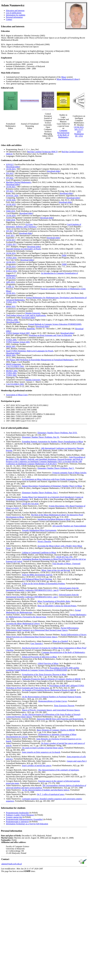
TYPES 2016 (11, 258)
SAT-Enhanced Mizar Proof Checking (37, 579)
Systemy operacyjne (14, 817)
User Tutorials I (37, 643)
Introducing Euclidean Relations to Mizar (54, 519)
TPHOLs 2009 (12, 320)
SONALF (10, 164)
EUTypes (29, 224)
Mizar (64, 77)
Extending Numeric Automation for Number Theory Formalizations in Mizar (52, 442)
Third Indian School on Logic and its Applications (26, 315)
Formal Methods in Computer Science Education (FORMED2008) (55, 324)
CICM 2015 (11, 262)
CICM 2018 (11, 216)
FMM (64, 255)
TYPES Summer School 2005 (18, 342)
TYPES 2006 (11, 340)
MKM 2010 (11, 306)
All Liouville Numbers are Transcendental (69, 526)
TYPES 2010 (11, 302)
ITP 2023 (10, 173)
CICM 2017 (11, 240)
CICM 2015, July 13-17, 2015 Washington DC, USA (79, 132)
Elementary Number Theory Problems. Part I (40, 493)
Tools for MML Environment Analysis (37, 575)
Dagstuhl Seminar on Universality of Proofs (23, 249)
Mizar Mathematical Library (68, 79)
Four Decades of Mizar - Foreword (66, 564)
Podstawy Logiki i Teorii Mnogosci (20, 815)
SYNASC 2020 (12, 196)
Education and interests (15, 11)
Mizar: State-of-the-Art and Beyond (56, 570)
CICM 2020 (11, 200)
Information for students (16, 15)
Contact (9, 19)
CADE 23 (10, 287)
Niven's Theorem (44, 541)
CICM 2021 (11, 187)
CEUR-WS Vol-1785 (64, 557)
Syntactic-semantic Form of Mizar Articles (69, 473)
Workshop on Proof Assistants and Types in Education (50, 335)
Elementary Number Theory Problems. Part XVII (57, 433)
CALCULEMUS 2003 (15, 366)
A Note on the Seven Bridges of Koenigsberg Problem (43, 584)
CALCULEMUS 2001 (15, 384)
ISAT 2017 (10, 235)
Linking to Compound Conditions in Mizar (39, 552)
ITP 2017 (10, 231)
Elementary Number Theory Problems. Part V (56, 468)
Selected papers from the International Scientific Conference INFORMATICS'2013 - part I (42, 596)
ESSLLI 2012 (11, 271)
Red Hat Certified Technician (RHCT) (43, 152)
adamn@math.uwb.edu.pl (12, 864)
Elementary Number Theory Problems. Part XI (41, 437)
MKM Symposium (13, 364)
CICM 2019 (11, 204)
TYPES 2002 (11, 375)
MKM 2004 (11, 355)
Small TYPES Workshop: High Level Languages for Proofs (30, 351)
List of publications (14, 13)
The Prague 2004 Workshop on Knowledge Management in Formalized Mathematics (40, 360)
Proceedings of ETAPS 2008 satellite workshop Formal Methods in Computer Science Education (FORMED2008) (43, 669)
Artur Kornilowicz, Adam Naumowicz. (22, 433)
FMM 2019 (10, 211)
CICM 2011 (11, 293)
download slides (13, 167)
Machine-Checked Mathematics (19, 182)
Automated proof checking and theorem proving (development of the (34, 77)
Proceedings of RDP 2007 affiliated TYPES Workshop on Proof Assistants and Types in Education (45, 687)
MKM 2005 (11, 346)
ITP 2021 (10, 191)
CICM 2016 (11, 253)
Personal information (14, 17)
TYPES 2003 (11, 373)
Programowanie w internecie (17, 822)
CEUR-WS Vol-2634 (30, 504)
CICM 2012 (11, 278)
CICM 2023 (11, 169)
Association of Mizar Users (17, 395)
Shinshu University (33, 313)
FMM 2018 (10, 220)
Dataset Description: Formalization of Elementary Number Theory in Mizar (52, 486)
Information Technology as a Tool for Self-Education (27, 824)
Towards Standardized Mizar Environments (39, 530)
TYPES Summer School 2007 (18, 333)
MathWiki (31, 329)
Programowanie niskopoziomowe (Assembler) (24, 819)
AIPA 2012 (10, 282)
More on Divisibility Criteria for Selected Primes (57, 606)
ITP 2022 (10, 178)
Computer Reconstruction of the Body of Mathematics (63, 134)
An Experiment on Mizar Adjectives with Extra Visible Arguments (48, 479)
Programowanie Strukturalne (17, 813)
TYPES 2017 (11, 244)
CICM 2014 (11, 267)
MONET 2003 (12, 371)
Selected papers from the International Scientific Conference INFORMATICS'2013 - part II (42, 589)
